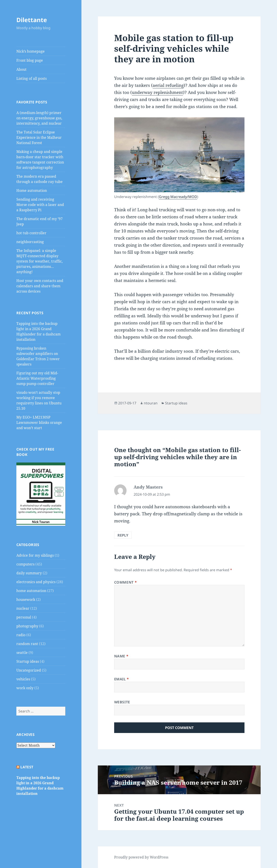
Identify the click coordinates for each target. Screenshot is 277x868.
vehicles (23, 679)
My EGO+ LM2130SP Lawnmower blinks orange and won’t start (39, 423)
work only (25, 688)
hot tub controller (31, 233)
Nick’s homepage (31, 51)
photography (27, 626)
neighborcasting (30, 242)
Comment (126, 582)
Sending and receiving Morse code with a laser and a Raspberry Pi (40, 205)
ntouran (151, 403)
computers (25, 564)
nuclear (23, 608)
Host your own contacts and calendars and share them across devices (40, 286)
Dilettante (32, 20)
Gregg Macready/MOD (178, 197)
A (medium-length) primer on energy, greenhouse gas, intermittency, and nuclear (39, 118)
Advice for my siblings (35, 555)
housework (26, 600)
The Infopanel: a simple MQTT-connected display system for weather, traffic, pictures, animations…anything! (39, 261)
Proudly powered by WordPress (141, 857)
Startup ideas (28, 661)
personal (24, 617)
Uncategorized (29, 670)
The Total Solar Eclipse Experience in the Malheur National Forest (39, 137)
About (21, 69)
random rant (27, 644)
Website (122, 702)
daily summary (29, 573)
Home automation (32, 190)
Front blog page (30, 60)
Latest (27, 767)
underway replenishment (157, 92)
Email (122, 679)
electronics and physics (36, 582)
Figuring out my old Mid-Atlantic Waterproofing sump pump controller (37, 378)
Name (121, 656)
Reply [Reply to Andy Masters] (123, 535)
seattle (22, 653)
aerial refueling (168, 85)
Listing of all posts (32, 78)
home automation (31, 591)
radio (21, 635)
